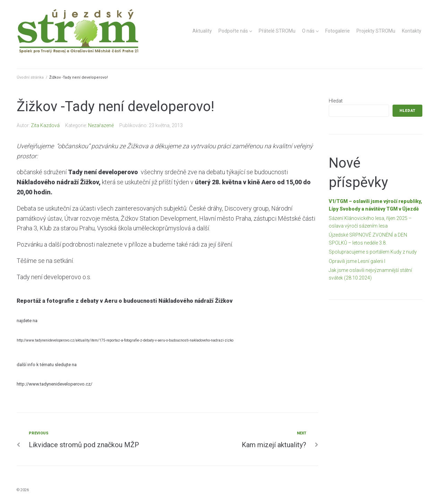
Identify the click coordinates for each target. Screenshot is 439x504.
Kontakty (412, 31)
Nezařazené (101, 125)
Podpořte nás (233, 31)
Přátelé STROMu (277, 31)
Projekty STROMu (376, 31)
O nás (308, 31)
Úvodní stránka (30, 77)
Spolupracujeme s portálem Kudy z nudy (373, 252)
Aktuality (202, 31)
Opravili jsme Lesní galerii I (357, 261)
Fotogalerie (338, 31)
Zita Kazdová (45, 125)
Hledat (336, 101)
